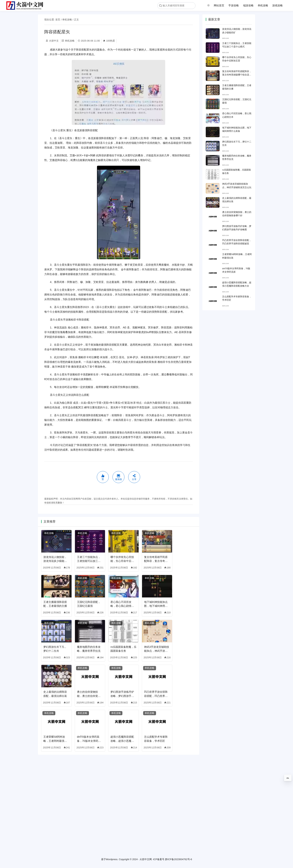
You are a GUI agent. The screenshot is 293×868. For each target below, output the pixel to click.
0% (288, 778)
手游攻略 (234, 5)
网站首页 (219, 5)
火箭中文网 (146, 859)
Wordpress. (112, 859)
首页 (58, 20)
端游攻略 (248, 5)
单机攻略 (263, 5)
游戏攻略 (277, 5)
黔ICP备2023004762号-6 (179, 859)
